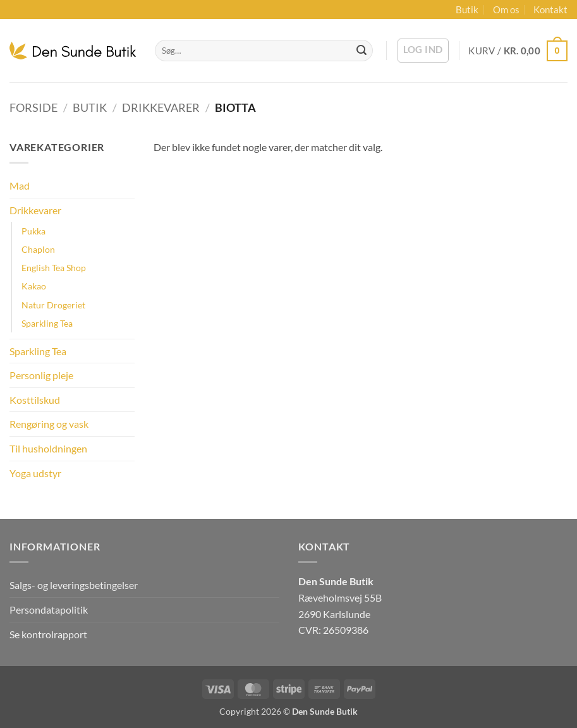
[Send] (361, 51)
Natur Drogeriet (53, 305)
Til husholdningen (48, 448)
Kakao (34, 286)
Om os (506, 9)
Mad (20, 185)
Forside (33, 107)
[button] (423, 51)
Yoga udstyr (35, 473)
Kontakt (550, 9)
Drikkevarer (161, 107)
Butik (467, 9)
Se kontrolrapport (48, 634)
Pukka (33, 231)
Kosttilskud (35, 400)
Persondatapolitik (49, 610)
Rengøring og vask (49, 424)
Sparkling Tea (47, 323)
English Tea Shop (54, 268)
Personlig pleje (41, 375)
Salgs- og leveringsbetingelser (74, 585)
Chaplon (38, 249)
